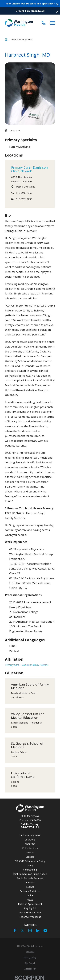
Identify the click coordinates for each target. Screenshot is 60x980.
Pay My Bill (30, 908)
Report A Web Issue (30, 917)
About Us (30, 844)
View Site (15, 130)
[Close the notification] (57, 4)
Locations (30, 840)
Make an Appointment (30, 904)
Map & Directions (26, 187)
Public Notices (30, 848)
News (30, 900)
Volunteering (30, 870)
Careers (30, 857)
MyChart (30, 895)
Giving (30, 865)
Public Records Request (30, 878)
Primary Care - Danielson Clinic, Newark (29, 169)
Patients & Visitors (30, 891)
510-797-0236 (24, 199)
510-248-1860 (24, 193)
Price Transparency (30, 912)
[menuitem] (30, 952)
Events (30, 887)
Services (30, 852)
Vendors (30, 882)
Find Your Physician (30, 835)
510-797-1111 (30, 828)
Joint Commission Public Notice (30, 874)
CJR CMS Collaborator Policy (30, 861)
